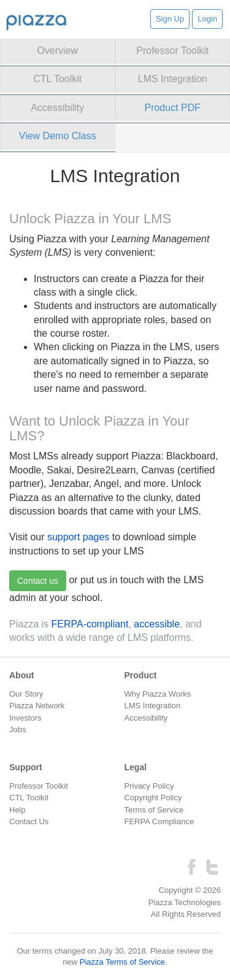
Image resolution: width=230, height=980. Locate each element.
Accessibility (57, 108)
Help (17, 810)
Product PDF (172, 108)
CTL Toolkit (57, 79)
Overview (57, 51)
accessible (157, 624)
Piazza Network (37, 706)
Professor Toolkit (172, 51)
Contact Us (29, 821)
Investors (25, 718)
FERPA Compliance (159, 821)
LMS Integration (173, 79)
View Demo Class (58, 136)
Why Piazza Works (158, 694)
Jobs (17, 729)
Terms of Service (154, 810)
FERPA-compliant (90, 624)
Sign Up (170, 19)
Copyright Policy (153, 798)
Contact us (38, 581)
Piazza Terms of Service (122, 962)
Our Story (26, 694)
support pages (78, 537)
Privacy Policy (149, 786)
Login (207, 19)
